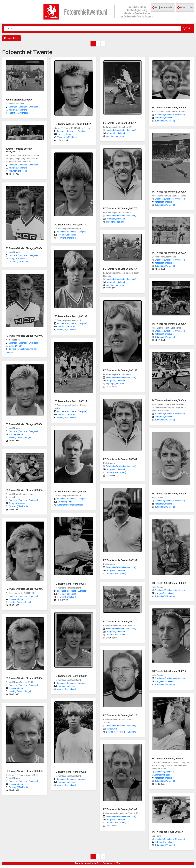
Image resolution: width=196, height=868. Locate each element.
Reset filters (11, 38)
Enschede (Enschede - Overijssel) (23, 107)
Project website (163, 8)
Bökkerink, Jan (16, 346)
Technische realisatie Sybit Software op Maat (98, 863)
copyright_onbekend (18, 171)
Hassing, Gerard (16, 434)
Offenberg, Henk (65, 502)
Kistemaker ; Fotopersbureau (70, 505)
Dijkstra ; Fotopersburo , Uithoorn (121, 732)
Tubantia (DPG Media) (19, 113)
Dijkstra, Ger (112, 729)
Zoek (187, 28)
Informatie (185, 8)
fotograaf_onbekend (18, 110)
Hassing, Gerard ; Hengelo (20, 437)
